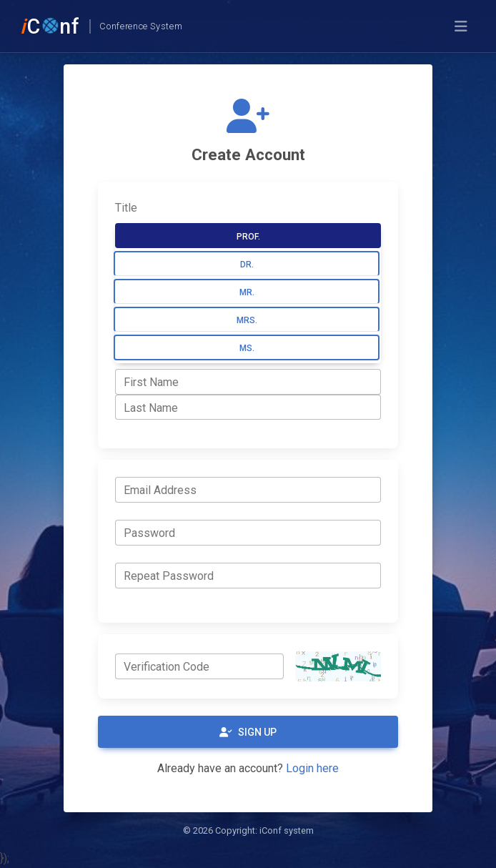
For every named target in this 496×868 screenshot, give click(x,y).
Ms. (247, 348)
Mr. (247, 292)
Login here (312, 768)
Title (126, 208)
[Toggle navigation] (461, 26)
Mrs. (247, 320)
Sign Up (248, 732)
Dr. (247, 265)
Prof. (248, 237)
